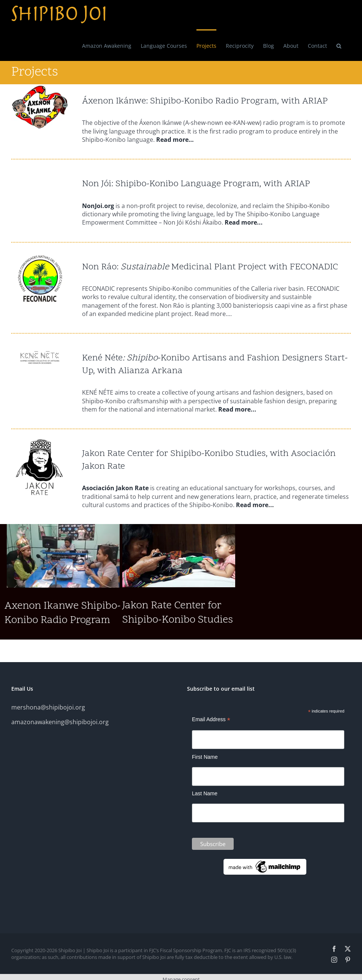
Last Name (205, 793)
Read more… (175, 140)
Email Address (211, 719)
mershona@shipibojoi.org (48, 707)
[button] (339, 45)
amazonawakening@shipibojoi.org (60, 722)
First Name (205, 757)
